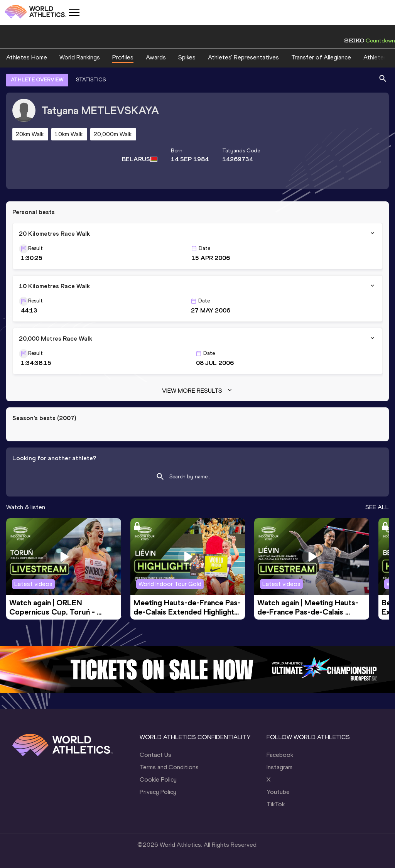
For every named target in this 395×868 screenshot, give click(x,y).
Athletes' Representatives (243, 57)
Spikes (187, 57)
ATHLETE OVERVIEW (37, 80)
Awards (156, 57)
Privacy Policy (158, 792)
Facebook (280, 755)
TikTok (276, 804)
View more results (198, 391)
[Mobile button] (74, 12)
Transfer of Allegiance (321, 57)
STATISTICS (91, 80)
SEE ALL (377, 507)
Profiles (123, 57)
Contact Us (155, 755)
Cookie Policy (158, 779)
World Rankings (80, 57)
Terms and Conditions (169, 767)
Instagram (279, 767)
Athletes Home (27, 57)
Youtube (278, 792)
